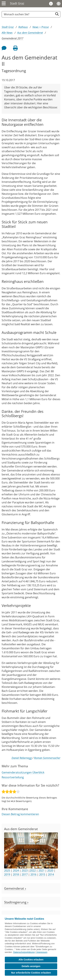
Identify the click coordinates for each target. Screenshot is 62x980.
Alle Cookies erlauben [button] (31, 960)
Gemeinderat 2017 (12, 38)
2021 (41, 870)
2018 (16, 874)
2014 (51, 874)
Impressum (42, 952)
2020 (50, 870)
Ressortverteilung (13, 777)
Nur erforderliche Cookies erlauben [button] (31, 973)
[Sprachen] (59, 4)
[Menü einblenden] (4, 4)
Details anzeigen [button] (31, 966)
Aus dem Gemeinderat (30, 33)
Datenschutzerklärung (24, 952)
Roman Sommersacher (47, 758)
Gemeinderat (15, 888)
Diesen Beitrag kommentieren (20, 814)
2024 (16, 870)
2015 (42, 874)
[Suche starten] (57, 14)
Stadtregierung (16, 902)
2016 (33, 874)
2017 (25, 874)
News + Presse (41, 27)
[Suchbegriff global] (29, 14)
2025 (7, 870)
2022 (33, 870)
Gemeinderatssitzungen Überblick (23, 772)
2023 (25, 870)
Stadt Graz (17, 3)
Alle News (7, 33)
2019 (7, 874)
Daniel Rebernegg (22, 758)
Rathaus (23, 27)
